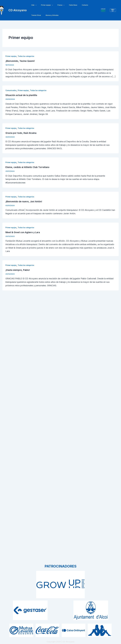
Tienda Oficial (87, 5)
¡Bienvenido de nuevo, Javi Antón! (25, 201)
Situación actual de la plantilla (22, 95)
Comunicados (11, 90)
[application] (34, 5)
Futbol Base (67, 5)
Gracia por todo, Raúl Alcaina (22, 133)
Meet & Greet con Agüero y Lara (23, 232)
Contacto (77, 5)
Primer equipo (44, 5)
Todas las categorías (27, 56)
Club (33, 5)
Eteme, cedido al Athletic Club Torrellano (28, 167)
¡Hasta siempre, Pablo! (18, 270)
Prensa (56, 5)
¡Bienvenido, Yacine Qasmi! (21, 61)
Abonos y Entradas (37, 15)
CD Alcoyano (18, 10)
